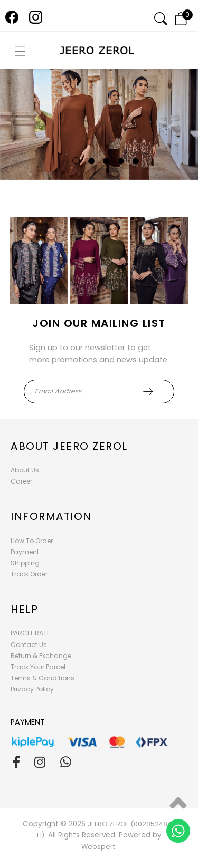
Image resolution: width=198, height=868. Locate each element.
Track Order (29, 574)
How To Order (32, 541)
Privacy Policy (32, 689)
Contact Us (29, 645)
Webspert (98, 847)
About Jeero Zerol (69, 446)
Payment (25, 552)
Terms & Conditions (43, 678)
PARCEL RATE (30, 633)
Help (24, 609)
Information (51, 516)
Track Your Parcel (38, 667)
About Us (25, 470)
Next (170, 128)
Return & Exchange (41, 656)
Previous (12, 128)
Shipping (25, 563)
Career (21, 481)
